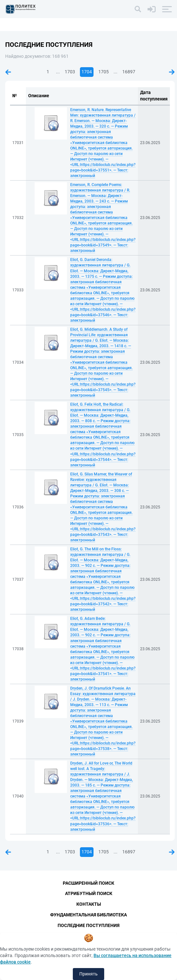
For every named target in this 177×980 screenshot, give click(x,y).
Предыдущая (8, 72)
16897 (129, 72)
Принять (88, 974)
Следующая (172, 72)
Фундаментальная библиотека (88, 915)
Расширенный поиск (88, 883)
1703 (70, 72)
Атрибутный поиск (89, 893)
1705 (104, 72)
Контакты (89, 904)
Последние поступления (88, 925)
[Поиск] (138, 9)
